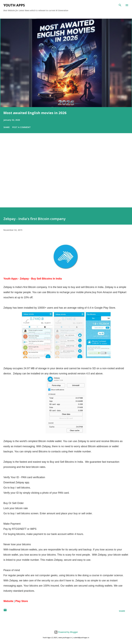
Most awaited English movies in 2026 (35, 113)
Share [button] (7, 127)
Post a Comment (21, 127)
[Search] (120, 5)
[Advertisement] (66, 174)
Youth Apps (14, 5)
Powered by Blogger (66, 632)
